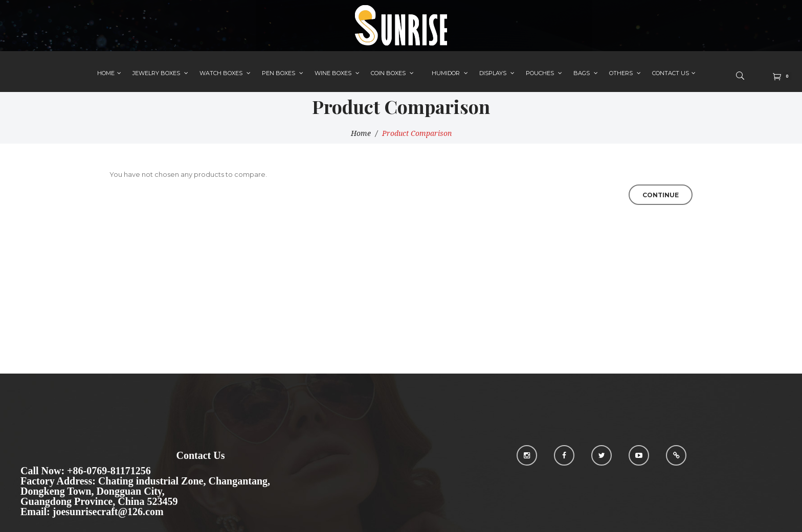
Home (361, 133)
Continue (661, 195)
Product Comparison (417, 133)
